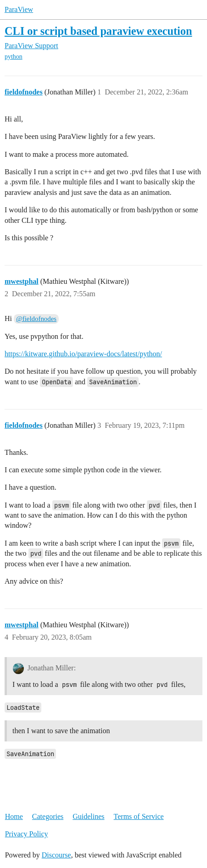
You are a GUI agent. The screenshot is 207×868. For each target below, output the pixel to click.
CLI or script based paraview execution (98, 31)
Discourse (56, 855)
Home (14, 816)
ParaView (19, 9)
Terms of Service (139, 816)
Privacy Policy (27, 834)
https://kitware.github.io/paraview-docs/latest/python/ (83, 354)
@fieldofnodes (36, 319)
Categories (48, 816)
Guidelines (88, 816)
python (14, 57)
